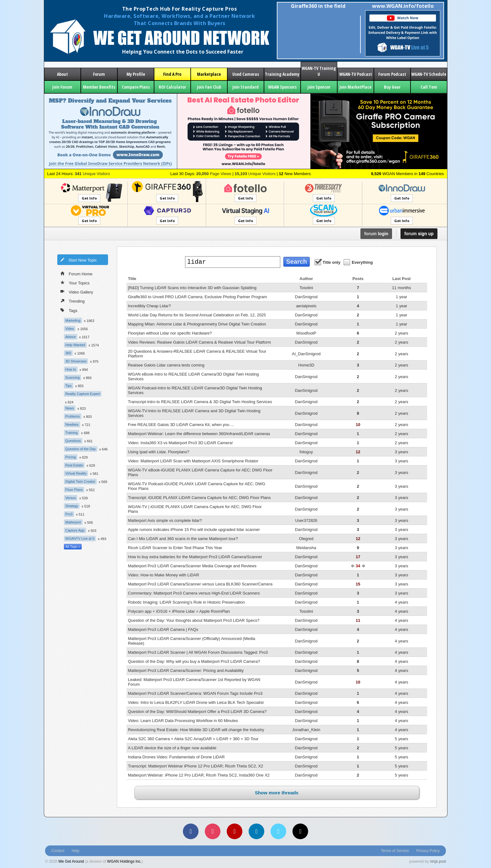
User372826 (306, 520)
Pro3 (69, 514)
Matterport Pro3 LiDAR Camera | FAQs (163, 629)
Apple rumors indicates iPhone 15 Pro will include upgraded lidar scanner (194, 530)
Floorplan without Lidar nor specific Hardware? (170, 333)
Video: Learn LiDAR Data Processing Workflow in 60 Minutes (183, 721)
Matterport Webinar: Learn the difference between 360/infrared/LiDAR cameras (199, 434)
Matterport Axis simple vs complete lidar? (165, 520)
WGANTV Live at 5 (80, 538)
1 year (401, 297)
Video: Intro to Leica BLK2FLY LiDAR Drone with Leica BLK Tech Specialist (196, 702)
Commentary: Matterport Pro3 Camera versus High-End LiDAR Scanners (194, 593)
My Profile (136, 74)
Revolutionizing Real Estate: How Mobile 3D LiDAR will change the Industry (196, 730)
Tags (69, 310)
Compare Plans (136, 87)
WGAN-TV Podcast (356, 74)
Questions (73, 441)
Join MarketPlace (355, 87)
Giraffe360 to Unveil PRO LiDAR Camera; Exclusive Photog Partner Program (198, 297)
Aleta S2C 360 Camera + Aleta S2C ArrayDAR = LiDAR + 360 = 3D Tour (193, 739)
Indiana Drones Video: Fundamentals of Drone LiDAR (176, 757)
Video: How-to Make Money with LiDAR (164, 575)
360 (68, 353)
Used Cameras (246, 74)
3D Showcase (76, 361)
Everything (359, 262)
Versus (71, 498)
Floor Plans (74, 490)
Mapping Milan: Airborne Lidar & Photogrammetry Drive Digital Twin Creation (197, 324)
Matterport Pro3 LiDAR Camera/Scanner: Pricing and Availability (186, 670)
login (376, 234)
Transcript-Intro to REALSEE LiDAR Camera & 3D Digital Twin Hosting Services (200, 402)
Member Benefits (99, 87)
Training (72, 433)
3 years (402, 452)
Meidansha (306, 548)
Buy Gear (392, 87)
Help (76, 851)
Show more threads (277, 793)
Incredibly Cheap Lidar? (150, 306)
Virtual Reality (76, 473)
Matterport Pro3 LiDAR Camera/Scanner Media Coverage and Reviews (192, 566)
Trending (73, 301)
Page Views (214, 174)
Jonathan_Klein (306, 730)
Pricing (71, 457)
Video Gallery (77, 292)
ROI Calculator (172, 87)
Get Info (89, 198)
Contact (58, 851)
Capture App (75, 530)
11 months (402, 288)
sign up (419, 234)
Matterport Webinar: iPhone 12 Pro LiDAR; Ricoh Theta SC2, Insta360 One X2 (199, 775)
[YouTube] (235, 831)
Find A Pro (172, 74)
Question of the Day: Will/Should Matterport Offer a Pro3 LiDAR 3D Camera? (197, 712)
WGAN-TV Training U (319, 71)
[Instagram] (213, 831)
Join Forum (62, 87)
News (70, 408)
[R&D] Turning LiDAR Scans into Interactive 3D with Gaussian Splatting (192, 288)
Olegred (306, 539)
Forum (99, 74)
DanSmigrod (306, 297)
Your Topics (75, 283)
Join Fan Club (209, 87)
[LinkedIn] (256, 831)
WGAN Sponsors (282, 87)
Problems (73, 416)
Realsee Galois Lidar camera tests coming (166, 365)
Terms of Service (395, 851)
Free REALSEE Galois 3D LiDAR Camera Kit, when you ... (181, 425)
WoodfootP (306, 333)
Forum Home (77, 273)
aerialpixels (306, 306)
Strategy (72, 506)
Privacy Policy (428, 851)
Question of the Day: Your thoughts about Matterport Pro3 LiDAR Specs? (194, 620)
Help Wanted (75, 345)
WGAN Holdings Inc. (124, 861)
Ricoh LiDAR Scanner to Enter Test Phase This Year (175, 548)
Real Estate (74, 465)
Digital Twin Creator (80, 481)
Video (70, 329)
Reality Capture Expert (83, 394)
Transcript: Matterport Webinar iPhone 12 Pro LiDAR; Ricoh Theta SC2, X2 (196, 766)
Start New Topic (79, 260)
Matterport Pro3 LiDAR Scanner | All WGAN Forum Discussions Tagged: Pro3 (198, 652)
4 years (402, 602)
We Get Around (71, 861)
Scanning (73, 377)
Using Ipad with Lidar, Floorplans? (159, 452)
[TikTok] (300, 831)
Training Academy (282, 74)
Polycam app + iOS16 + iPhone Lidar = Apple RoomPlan (179, 611)
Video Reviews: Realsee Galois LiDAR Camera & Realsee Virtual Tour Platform (200, 342)
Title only (328, 262)
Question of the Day (81, 449)
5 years (402, 739)
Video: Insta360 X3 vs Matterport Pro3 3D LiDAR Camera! (181, 443)
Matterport (73, 522)
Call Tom (429, 87)
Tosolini (306, 288)
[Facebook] (191, 831)
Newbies (72, 424)
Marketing (73, 320)
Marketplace (209, 74)
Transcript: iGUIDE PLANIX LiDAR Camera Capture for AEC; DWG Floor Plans (199, 498)
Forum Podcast (392, 74)
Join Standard (246, 87)
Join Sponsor (319, 87)
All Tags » (73, 547)
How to (71, 369)
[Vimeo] (278, 831)
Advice (71, 337)
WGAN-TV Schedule (429, 74)
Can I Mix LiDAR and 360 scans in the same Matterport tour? (183, 539)
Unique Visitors (93, 174)
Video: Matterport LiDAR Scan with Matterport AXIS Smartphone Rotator (193, 461)
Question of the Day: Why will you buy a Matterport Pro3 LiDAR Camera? (194, 661)
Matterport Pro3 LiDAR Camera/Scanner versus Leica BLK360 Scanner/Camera (200, 584)
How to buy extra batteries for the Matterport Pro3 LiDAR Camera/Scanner (195, 557)
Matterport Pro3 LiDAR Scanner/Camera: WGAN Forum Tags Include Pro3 (195, 693)
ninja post (438, 861)
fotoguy (306, 452)
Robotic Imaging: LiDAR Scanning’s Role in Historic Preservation (186, 602)
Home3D (306, 365)
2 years (402, 333)
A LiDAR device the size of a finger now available (172, 748)
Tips (69, 386)
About (62, 74)
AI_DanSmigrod (306, 354)
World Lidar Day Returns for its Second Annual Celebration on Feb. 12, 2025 (197, 315)
